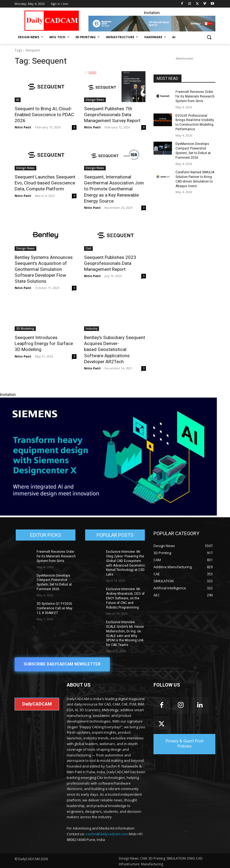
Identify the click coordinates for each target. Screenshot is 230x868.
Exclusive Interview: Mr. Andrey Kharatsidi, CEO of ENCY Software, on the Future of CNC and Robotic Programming (126, 598)
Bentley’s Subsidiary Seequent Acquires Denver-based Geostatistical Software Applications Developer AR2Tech (114, 349)
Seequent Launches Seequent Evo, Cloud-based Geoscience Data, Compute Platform (45, 183)
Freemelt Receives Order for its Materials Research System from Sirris (195, 96)
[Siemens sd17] (108, 514)
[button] (209, 37)
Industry (92, 328)
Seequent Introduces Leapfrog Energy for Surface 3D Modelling (44, 343)
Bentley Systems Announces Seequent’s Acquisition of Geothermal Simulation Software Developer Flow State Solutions (44, 269)
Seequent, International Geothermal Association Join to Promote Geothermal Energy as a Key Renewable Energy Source (114, 189)
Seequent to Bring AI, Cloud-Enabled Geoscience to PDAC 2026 (44, 115)
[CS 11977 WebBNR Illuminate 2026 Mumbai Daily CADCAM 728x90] (152, 24)
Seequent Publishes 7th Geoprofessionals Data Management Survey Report (112, 115)
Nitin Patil (23, 127)
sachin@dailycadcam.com (107, 833)
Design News (95, 100)
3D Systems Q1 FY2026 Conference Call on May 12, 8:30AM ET (55, 607)
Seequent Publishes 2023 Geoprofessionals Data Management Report (110, 263)
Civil (88, 248)
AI (18, 100)
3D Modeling (25, 328)
